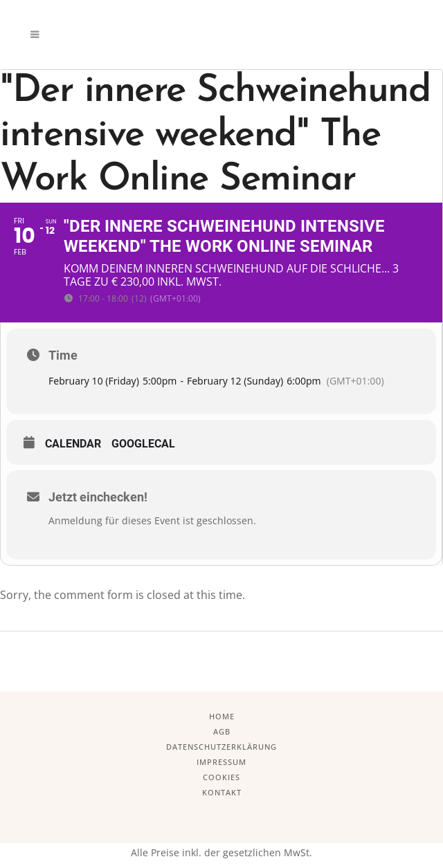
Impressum (221, 762)
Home (222, 716)
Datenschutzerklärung (221, 747)
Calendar (73, 444)
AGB (222, 731)
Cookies (221, 777)
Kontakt (222, 792)
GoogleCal (143, 444)
